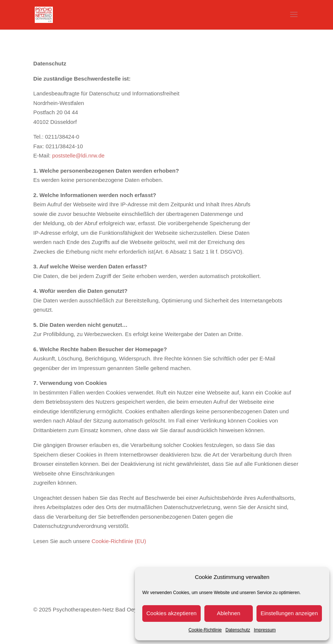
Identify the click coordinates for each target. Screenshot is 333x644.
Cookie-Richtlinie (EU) (119, 541)
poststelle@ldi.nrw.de (78, 155)
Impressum (265, 630)
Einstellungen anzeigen (289, 613)
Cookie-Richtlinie (205, 630)
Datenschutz (238, 630)
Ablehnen (229, 613)
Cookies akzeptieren (171, 613)
